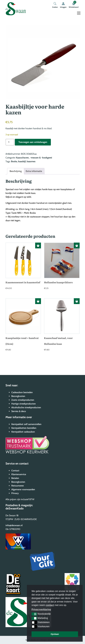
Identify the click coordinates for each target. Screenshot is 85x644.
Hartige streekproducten (24, 404)
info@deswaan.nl (14, 525)
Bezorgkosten (18, 396)
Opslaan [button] (55, 634)
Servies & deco (19, 411)
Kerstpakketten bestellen (24, 428)
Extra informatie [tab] (34, 171)
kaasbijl (22, 161)
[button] (34, 614)
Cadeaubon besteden (22, 392)
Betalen (15, 478)
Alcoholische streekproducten (26, 407)
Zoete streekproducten (23, 400)
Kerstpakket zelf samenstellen (26, 424)
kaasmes (31, 161)
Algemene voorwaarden (23, 489)
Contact (15, 471)
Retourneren (18, 486)
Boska (14, 161)
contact (50, 605)
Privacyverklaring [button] (41, 609)
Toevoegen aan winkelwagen (33, 142)
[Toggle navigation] (79, 13)
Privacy (15, 493)
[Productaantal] (10, 142)
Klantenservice (19, 474)
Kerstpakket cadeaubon (23, 432)
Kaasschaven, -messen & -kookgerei (34, 158)
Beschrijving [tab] (16, 171)
